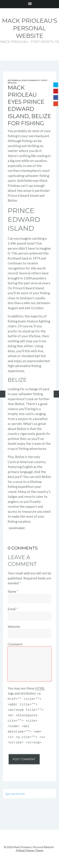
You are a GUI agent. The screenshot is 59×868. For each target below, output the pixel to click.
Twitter (56, 85)
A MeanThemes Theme (30, 847)
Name (13, 591)
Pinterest (56, 91)
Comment (15, 644)
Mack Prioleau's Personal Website (30, 28)
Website (14, 627)
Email (13, 609)
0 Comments (32, 80)
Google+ (56, 104)
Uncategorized (17, 528)
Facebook (56, 97)
